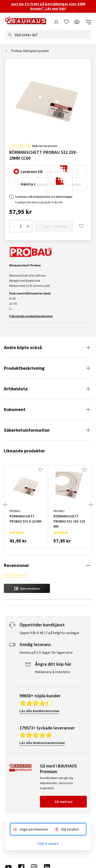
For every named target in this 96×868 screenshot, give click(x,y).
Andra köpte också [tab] (23, 347)
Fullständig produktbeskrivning (31, 316)
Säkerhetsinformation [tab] (27, 430)
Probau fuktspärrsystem (30, 51)
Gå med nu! (63, 776)
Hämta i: (28, 184)
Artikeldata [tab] (16, 389)
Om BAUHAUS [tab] (16, 814)
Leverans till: (32, 171)
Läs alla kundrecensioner (39, 685)
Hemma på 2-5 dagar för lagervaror (46, 627)
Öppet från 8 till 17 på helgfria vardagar (49, 607)
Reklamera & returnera (52, 646)
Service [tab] (11, 796)
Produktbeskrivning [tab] (24, 368)
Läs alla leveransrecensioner (42, 717)
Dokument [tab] (15, 409)
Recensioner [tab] (17, 565)
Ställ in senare (48, 844)
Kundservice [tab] (15, 805)
